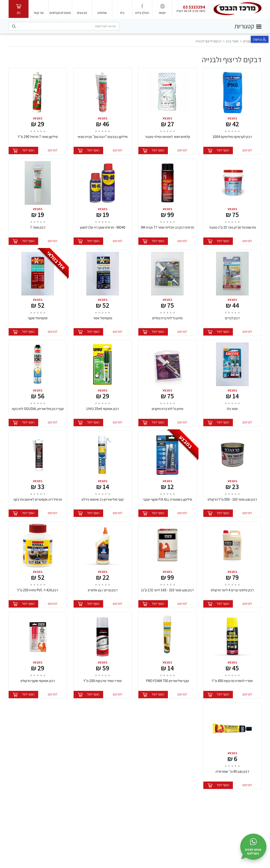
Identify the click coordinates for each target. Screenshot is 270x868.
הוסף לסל (223, 150)
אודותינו (102, 13)
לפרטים (247, 150)
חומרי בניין (232, 41)
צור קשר (39, 13)
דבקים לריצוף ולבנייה (209, 41)
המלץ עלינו (142, 13)
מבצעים (82, 13)
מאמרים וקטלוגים (60, 13)
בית (122, 13)
